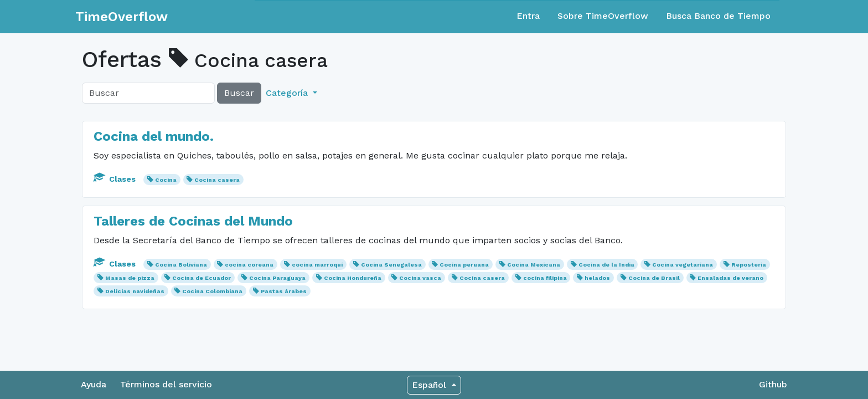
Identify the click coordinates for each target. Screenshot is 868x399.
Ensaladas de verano (730, 278)
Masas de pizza (130, 278)
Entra (528, 16)
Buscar (239, 93)
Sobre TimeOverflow (603, 16)
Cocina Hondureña (353, 278)
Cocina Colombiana (212, 291)
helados (597, 278)
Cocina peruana (464, 265)
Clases (116, 179)
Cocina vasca (420, 278)
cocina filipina (545, 278)
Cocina (166, 180)
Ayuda (94, 384)
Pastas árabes (284, 291)
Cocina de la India (606, 265)
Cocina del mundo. (154, 136)
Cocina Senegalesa (391, 265)
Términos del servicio (166, 384)
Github (773, 384)
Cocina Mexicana (534, 265)
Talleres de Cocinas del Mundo (193, 221)
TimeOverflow (122, 17)
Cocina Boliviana (181, 265)
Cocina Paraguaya (277, 278)
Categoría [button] (288, 93)
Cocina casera (217, 180)
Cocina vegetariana (683, 265)
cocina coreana (249, 265)
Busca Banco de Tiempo (718, 16)
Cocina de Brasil (654, 278)
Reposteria (749, 265)
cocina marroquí (317, 265)
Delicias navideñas (135, 291)
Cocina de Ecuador (201, 278)
